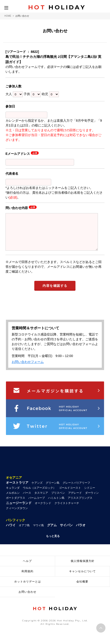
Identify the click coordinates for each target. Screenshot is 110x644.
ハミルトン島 (56, 505)
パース (27, 500)
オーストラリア (17, 489)
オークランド (43, 510)
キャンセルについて (82, 578)
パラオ (81, 532)
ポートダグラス (16, 505)
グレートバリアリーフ (76, 490)
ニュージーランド (19, 510)
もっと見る (53, 543)
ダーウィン (92, 500)
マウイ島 (38, 532)
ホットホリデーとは (28, 588)
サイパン (66, 532)
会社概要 (82, 588)
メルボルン (13, 500)
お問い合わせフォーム (28, 369)
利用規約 (27, 578)
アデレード (75, 500)
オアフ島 (24, 532)
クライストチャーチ (67, 510)
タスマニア (41, 500)
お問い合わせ (27, 599)
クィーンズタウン (17, 515)
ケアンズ (37, 490)
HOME (8, 16)
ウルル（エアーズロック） (39, 495)
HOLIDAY (57, 7)
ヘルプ (27, 568)
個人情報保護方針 (83, 568)
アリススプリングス (80, 505)
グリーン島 (53, 490)
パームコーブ (37, 505)
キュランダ (13, 495)
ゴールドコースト (70, 495)
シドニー (90, 495)
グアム (52, 532)
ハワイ (11, 532)
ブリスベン (58, 500)
